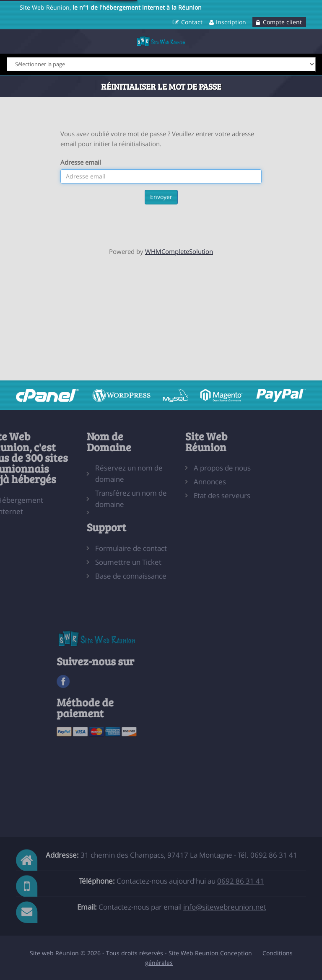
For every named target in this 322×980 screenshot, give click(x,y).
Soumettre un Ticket (108, 562)
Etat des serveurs (201, 495)
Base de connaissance (110, 576)
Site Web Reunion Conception (210, 953)
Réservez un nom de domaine (108, 473)
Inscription (231, 22)
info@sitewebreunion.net (225, 907)
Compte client (282, 22)
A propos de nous (202, 468)
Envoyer (161, 197)
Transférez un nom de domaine (110, 499)
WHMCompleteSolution (179, 251)
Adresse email (81, 162)
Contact (192, 22)
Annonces (189, 482)
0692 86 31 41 (241, 881)
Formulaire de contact (110, 548)
